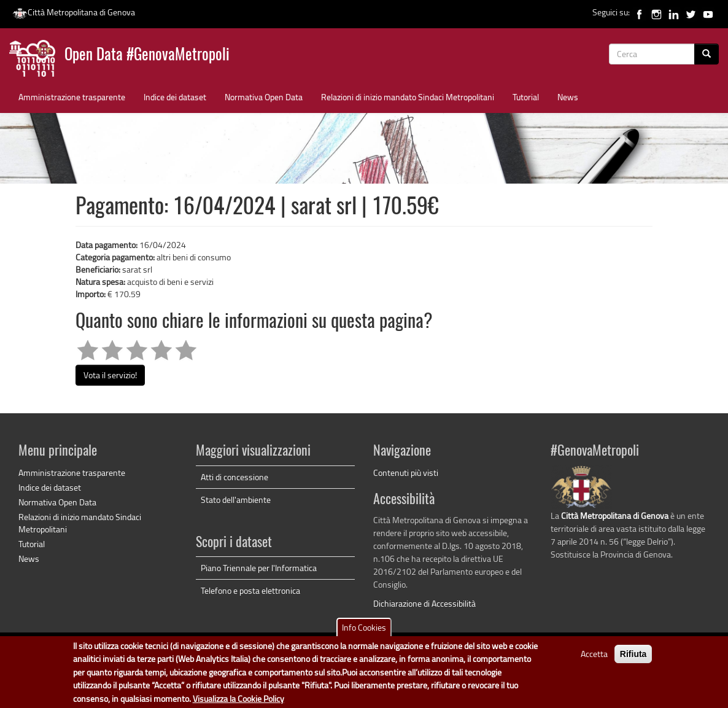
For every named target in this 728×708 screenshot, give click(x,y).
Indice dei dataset (175, 97)
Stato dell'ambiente (236, 500)
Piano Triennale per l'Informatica (259, 568)
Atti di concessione (234, 477)
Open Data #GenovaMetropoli (147, 56)
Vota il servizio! (110, 375)
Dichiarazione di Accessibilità (424, 603)
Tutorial (526, 97)
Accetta (594, 657)
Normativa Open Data (264, 97)
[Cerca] (707, 54)
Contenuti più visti (406, 473)
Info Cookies (364, 630)
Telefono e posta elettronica (250, 590)
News (568, 97)
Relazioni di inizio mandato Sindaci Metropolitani (408, 97)
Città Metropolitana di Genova (74, 12)
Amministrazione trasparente (72, 97)
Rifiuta (633, 657)
